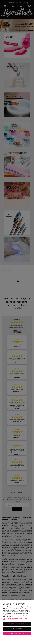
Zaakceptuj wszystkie (17, 633)
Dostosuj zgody (17, 629)
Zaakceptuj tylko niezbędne (17, 624)
